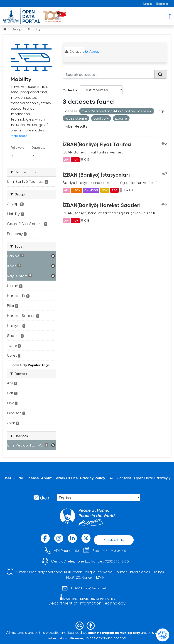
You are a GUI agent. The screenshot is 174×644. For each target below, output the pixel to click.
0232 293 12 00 (117, 561)
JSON (77, 190)
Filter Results (76, 126)
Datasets (75, 51)
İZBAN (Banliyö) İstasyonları (96, 175)
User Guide (13, 478)
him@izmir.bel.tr (97, 588)
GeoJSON (91, 190)
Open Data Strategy (152, 478)
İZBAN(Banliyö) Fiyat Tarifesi (97, 144)
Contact (124, 478)
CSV (105, 190)
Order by (70, 90)
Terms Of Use (66, 478)
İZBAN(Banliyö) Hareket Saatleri (102, 205)
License (32, 478)
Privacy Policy (93, 478)
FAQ (111, 478)
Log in (148, 4)
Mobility (34, 29)
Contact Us (114, 540)
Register (162, 4)
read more (19, 136)
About (92, 51)
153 (77, 551)
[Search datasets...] (109, 74)
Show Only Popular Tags (30, 365)
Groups (17, 29)
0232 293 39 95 (114, 551)
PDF (75, 160)
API (66, 160)
